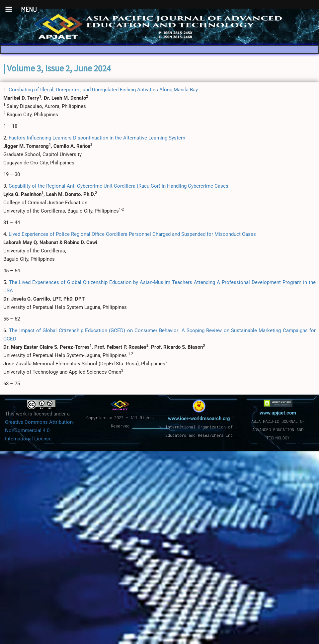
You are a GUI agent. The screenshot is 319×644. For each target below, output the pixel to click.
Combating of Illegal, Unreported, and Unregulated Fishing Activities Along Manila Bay (103, 90)
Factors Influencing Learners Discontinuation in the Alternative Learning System (97, 138)
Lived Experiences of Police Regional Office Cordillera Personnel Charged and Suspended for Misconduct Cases (132, 234)
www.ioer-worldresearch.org (199, 418)
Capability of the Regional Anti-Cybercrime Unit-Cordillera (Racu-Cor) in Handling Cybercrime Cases (119, 186)
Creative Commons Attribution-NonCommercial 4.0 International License (40, 430)
